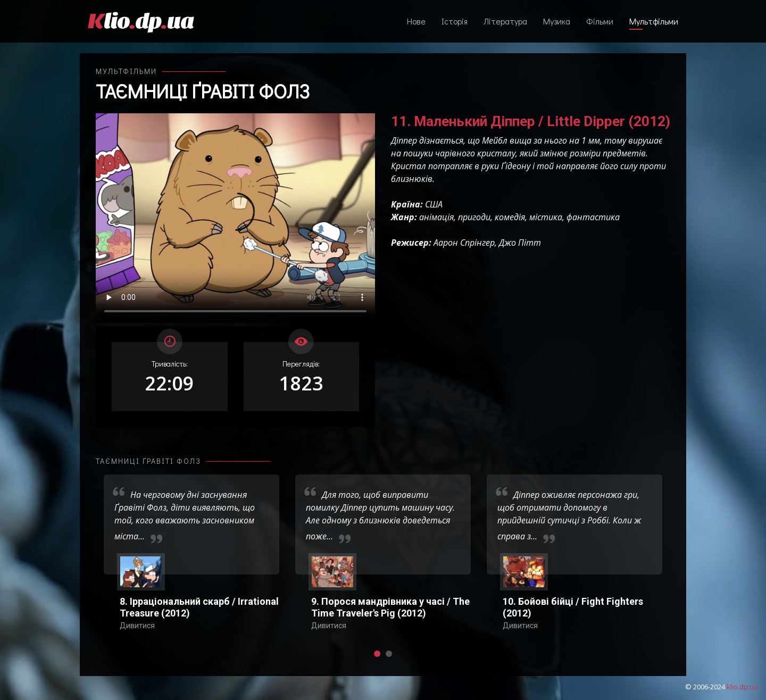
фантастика (593, 217)
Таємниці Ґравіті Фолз (203, 91)
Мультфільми (654, 21)
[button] (377, 654)
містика (546, 217)
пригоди (474, 217)
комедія (510, 217)
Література (505, 21)
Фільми (600, 21)
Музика (557, 21)
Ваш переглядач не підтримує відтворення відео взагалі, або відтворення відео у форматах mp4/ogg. (235, 218)
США (434, 204)
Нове (416, 21)
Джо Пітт (520, 243)
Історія (455, 21)
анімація (436, 217)
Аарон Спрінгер (464, 243)
